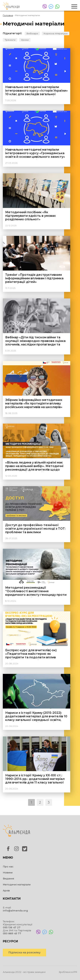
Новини (8, 872)
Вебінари (32, 33)
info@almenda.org (15, 910)
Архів (6, 890)
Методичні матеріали (17, 884)
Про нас (8, 866)
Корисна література (56, 33)
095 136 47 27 (12, 927)
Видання (8, 878)
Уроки (25, 40)
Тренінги (10, 40)
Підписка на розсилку (24, 952)
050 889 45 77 (12, 933)
